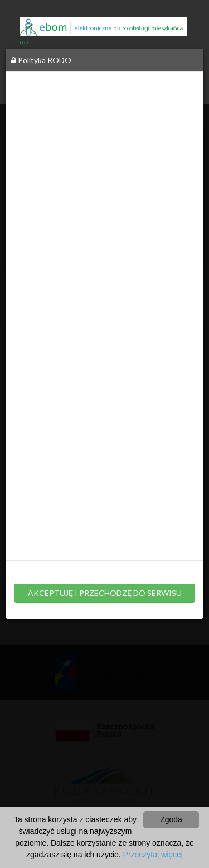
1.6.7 (24, 43)
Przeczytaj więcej (153, 855)
